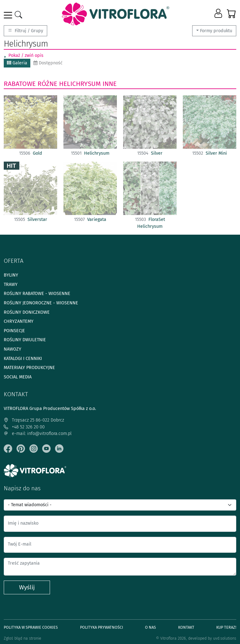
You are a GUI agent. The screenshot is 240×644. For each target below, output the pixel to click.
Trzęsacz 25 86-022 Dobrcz (34, 420)
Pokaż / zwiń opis (26, 55)
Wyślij (27, 587)
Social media (18, 377)
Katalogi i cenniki (23, 359)
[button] (219, 14)
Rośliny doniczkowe (27, 312)
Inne (110, 84)
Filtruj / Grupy (25, 31)
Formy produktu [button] (216, 31)
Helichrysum (80, 84)
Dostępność (48, 63)
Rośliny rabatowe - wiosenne (37, 294)
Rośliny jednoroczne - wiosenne (41, 303)
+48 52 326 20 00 (24, 427)
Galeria (17, 63)
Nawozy (12, 349)
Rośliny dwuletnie (25, 340)
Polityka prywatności (102, 627)
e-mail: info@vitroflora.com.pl (38, 434)
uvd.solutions (225, 638)
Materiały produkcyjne (29, 368)
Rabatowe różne (30, 84)
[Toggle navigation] (9, 15)
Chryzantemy (19, 321)
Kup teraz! (226, 627)
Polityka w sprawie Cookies (31, 627)
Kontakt (186, 627)
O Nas (150, 627)
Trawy (11, 285)
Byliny (11, 275)
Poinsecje (14, 331)
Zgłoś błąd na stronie (22, 638)
